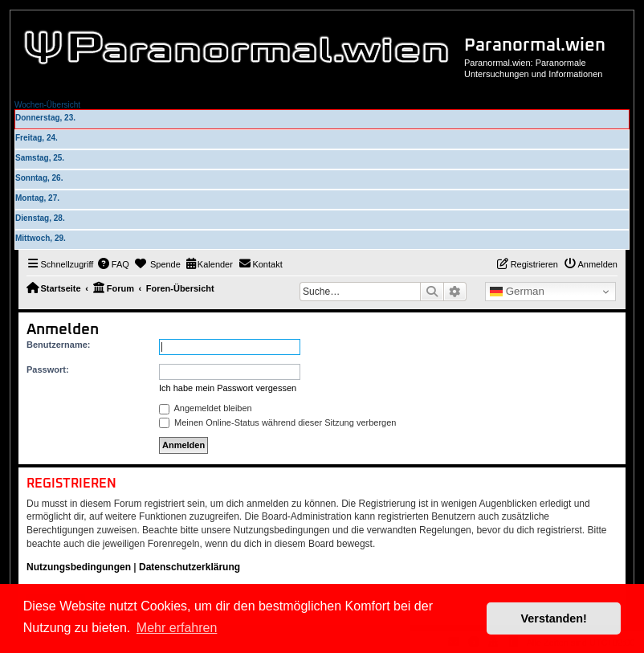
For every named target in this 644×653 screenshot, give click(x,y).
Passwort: (48, 369)
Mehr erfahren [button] (177, 628)
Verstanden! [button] (554, 618)
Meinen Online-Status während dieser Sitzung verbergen (277, 422)
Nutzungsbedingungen (79, 567)
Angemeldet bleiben (206, 408)
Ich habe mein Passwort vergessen (228, 388)
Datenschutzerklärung (190, 567)
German (517, 292)
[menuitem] (113, 264)
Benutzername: (58, 345)
